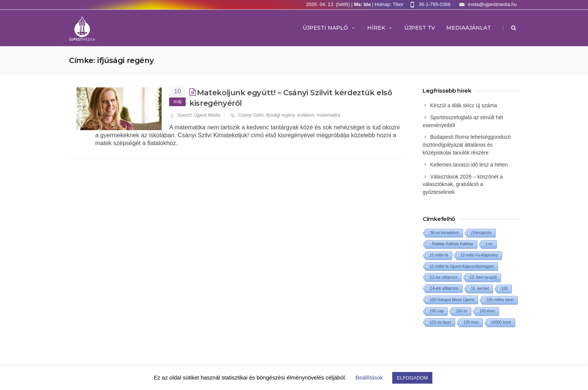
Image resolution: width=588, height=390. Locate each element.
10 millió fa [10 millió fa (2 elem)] (439, 255)
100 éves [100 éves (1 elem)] (487, 311)
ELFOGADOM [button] (412, 378)
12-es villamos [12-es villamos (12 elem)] (444, 277)
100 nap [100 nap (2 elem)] (437, 311)
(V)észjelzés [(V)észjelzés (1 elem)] (481, 233)
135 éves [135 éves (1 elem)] (471, 322)
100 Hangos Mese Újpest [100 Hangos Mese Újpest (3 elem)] (452, 300)
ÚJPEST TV (420, 28)
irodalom (306, 115)
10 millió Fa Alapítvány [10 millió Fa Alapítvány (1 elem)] (479, 255)
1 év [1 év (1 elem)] (489, 244)
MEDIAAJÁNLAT (469, 28)
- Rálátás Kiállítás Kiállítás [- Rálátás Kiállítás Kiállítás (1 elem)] (451, 244)
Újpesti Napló (329, 28)
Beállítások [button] (369, 377)
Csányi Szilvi (251, 115)
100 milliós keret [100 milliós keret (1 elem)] (500, 300)
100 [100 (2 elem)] (505, 289)
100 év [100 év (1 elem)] (462, 311)
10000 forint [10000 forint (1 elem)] (501, 322)
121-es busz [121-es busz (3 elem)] (440, 322)
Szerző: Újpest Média (199, 115)
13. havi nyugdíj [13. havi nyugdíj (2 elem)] (483, 277)
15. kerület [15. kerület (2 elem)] (480, 289)
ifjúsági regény (280, 115)
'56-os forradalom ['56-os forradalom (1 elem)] (444, 233)
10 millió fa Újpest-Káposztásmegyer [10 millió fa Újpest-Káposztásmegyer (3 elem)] (462, 266)
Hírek (380, 28)
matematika (328, 115)
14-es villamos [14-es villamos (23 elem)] (444, 288)
